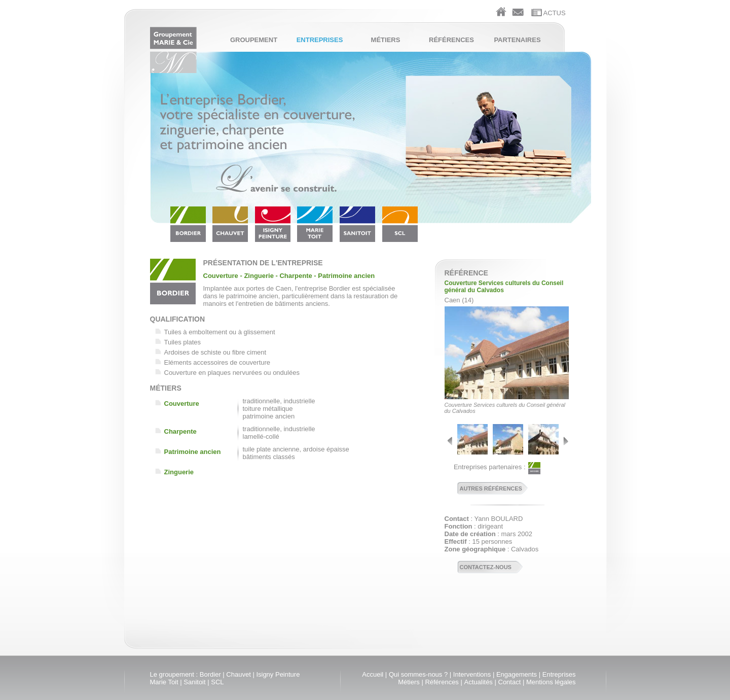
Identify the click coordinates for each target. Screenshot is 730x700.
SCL (217, 682)
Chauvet (238, 674)
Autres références (491, 488)
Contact (510, 682)
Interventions (472, 674)
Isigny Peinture (278, 674)
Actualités (479, 682)
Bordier (210, 674)
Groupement (254, 40)
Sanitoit (194, 682)
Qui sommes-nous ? (418, 674)
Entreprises (320, 40)
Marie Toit (164, 682)
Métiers (386, 40)
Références (451, 40)
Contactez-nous (486, 567)
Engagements (517, 674)
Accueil (373, 674)
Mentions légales (551, 682)
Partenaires (517, 40)
